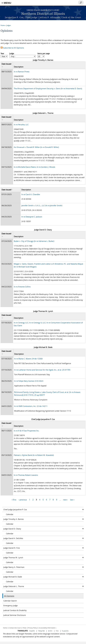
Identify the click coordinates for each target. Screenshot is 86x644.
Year (2, 53)
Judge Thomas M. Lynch (13, 557)
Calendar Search (10, 601)
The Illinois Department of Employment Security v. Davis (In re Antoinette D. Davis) (48, 88)
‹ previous (23, 500)
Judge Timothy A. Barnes (14, 519)
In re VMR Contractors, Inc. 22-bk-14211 (31, 406)
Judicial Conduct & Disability (15, 610)
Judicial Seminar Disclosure (15, 615)
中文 (57, 631)
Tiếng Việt (41, 631)
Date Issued (7, 190)
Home (3, 25)
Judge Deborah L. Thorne (14, 586)
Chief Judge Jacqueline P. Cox (15, 509)
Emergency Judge (10, 605)
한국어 (50, 631)
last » (72, 500)
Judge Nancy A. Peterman (14, 567)
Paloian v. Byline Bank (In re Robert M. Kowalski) (34, 455)
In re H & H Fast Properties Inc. (27, 431)
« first (14, 500)
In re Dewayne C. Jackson (32, 217)
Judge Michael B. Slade (13, 577)
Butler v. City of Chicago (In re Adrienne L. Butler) (34, 241)
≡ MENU (6, 3)
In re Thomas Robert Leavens (26, 475)
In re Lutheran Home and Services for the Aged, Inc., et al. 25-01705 (42, 370)
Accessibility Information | (48, 628)
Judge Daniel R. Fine (12, 548)
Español (32, 631)
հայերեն (65, 631)
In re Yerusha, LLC (21, 124)
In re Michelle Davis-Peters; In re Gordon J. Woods (34, 167)
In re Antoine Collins (22, 287)
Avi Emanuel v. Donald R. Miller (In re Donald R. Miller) (36, 147)
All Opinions (9, 596)
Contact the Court (15, 628)
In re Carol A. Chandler (31, 194)
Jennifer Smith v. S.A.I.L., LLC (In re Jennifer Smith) (42, 205)
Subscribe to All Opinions (12, 48)
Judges (9, 25)
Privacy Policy (33, 628)
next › (65, 500)
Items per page (44, 53)
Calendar (10, 514)
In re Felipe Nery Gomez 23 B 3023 (29, 381)
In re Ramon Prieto (22, 72)
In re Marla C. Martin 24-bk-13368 (28, 359)
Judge (12, 53)
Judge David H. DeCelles (13, 538)
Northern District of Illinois (43, 14)
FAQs (24, 628)
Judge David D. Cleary (12, 529)
